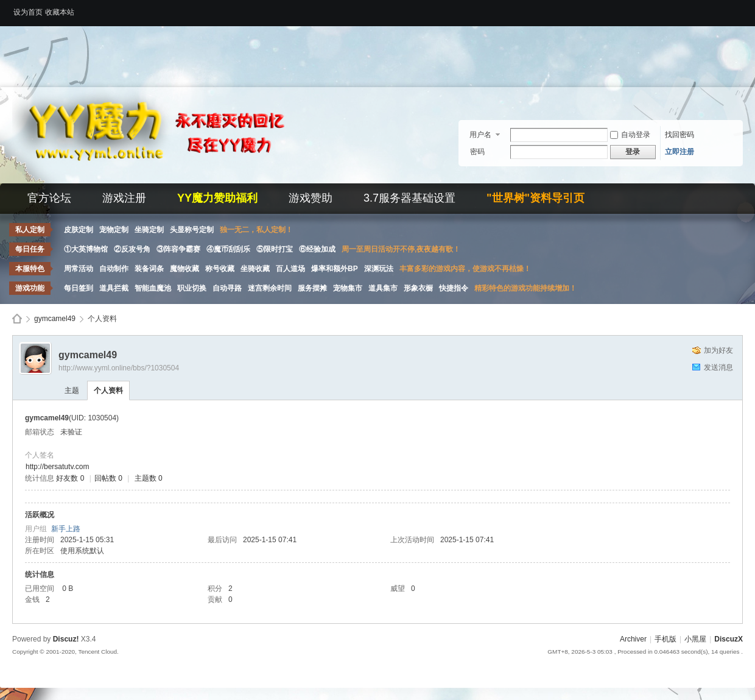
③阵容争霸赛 (178, 249)
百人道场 (290, 269)
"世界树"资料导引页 (536, 198)
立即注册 (679, 152)
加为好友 (718, 350)
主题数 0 (149, 478)
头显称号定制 (192, 230)
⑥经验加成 (317, 249)
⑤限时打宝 (275, 249)
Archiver (633, 639)
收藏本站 (60, 12)
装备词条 (149, 269)
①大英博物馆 (86, 249)
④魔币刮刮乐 (228, 249)
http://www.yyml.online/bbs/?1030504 (119, 368)
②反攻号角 (132, 249)
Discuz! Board (17, 319)
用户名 (480, 135)
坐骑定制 (149, 230)
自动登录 (630, 135)
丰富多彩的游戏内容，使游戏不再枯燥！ (465, 269)
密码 (477, 152)
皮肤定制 (79, 230)
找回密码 (679, 135)
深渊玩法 (379, 269)
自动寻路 (227, 288)
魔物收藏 (184, 269)
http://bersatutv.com (58, 467)
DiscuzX (729, 639)
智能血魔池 (153, 288)
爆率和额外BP (335, 269)
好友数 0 (70, 478)
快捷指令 (454, 288)
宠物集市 (348, 288)
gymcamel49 (55, 319)
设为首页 (28, 12)
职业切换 (192, 288)
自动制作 (114, 269)
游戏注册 (124, 198)
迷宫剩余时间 (270, 288)
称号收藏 (220, 269)
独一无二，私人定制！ (256, 230)
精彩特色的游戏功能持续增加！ (525, 288)
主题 (72, 391)
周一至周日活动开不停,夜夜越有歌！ (401, 249)
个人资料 (108, 391)
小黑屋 (695, 639)
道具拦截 (114, 288)
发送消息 (718, 367)
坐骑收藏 (255, 269)
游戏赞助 (311, 198)
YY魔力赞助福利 (217, 198)
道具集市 (383, 288)
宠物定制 (114, 230)
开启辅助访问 (740, 9)
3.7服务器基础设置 (409, 198)
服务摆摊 (312, 288)
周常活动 (79, 269)
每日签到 (79, 288)
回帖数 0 (108, 478)
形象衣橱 (418, 288)
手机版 (665, 639)
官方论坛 (49, 198)
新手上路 (66, 529)
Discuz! (66, 639)
